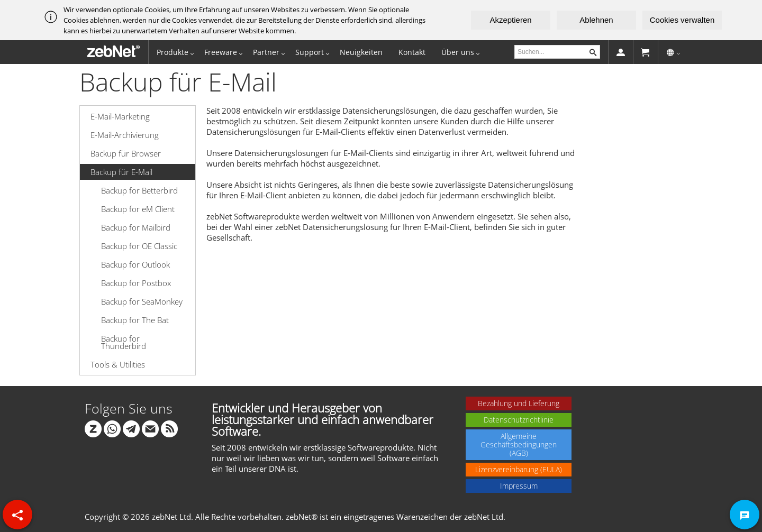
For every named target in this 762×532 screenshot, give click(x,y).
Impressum (519, 486)
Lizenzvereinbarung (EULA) (519, 469)
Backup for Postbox (136, 283)
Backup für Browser (126, 153)
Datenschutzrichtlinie (519, 420)
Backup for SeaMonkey (142, 301)
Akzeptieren (510, 20)
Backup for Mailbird (136, 227)
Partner (266, 52)
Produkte (173, 52)
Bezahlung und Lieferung (519, 403)
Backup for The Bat (135, 320)
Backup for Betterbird (139, 190)
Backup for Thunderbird (124, 342)
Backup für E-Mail (121, 172)
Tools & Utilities (118, 364)
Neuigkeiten (361, 52)
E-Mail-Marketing (120, 116)
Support (310, 52)
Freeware (221, 52)
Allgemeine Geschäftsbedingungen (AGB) (519, 444)
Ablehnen (596, 20)
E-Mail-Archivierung (125, 135)
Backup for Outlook (135, 264)
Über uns (458, 52)
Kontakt (412, 52)
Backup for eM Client (138, 209)
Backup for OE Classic (139, 246)
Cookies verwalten (682, 20)
